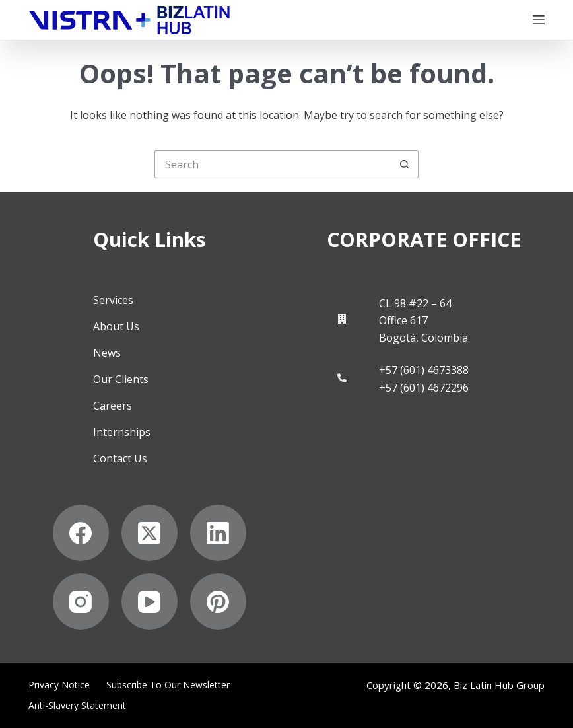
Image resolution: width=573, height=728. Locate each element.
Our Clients (121, 379)
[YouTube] (150, 601)
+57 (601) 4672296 (424, 388)
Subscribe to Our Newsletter (168, 685)
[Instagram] (81, 601)
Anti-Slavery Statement (77, 706)
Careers (113, 406)
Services (113, 300)
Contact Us (120, 458)
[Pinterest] (218, 601)
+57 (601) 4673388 (424, 370)
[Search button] (404, 164)
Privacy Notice (59, 685)
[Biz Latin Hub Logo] (129, 20)
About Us (116, 326)
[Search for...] (272, 164)
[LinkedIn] (218, 533)
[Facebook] (81, 533)
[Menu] (539, 20)
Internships (122, 432)
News (107, 353)
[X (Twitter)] (150, 533)
